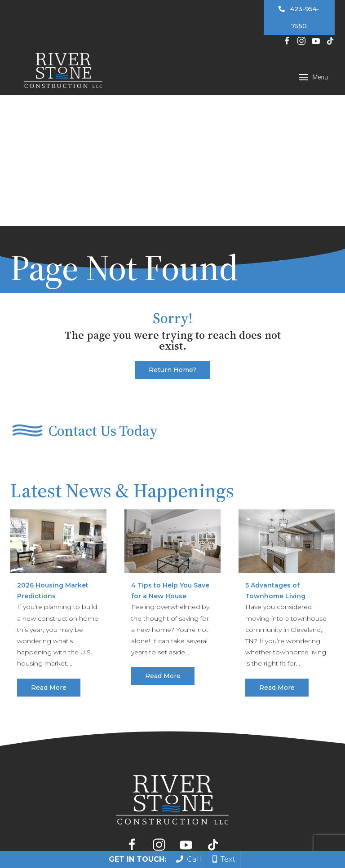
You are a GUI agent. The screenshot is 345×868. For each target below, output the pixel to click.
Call (189, 859)
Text (224, 859)
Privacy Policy (272, 829)
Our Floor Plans (189, 721)
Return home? (172, 225)
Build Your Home (122, 721)
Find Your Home (53, 721)
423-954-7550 (299, 18)
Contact (307, 721)
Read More (49, 543)
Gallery (239, 721)
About (272, 721)
